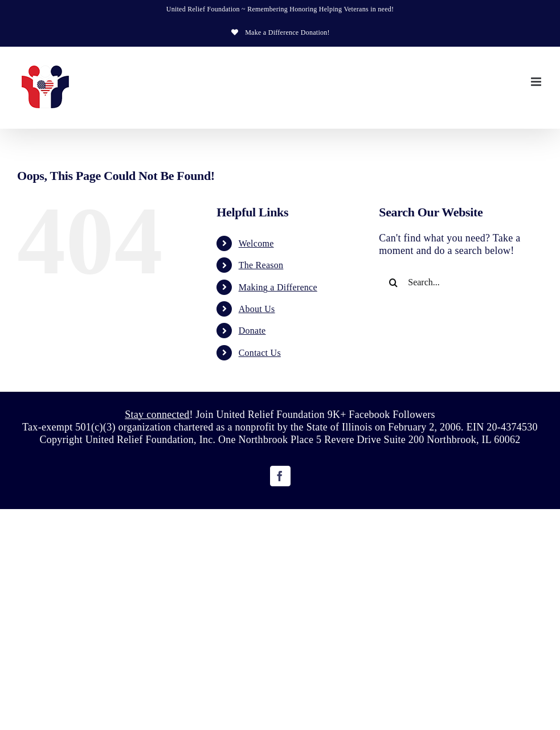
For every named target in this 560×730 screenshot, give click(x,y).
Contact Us (260, 353)
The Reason (261, 265)
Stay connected (157, 415)
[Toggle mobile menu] (537, 82)
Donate (252, 331)
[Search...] (461, 282)
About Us (257, 309)
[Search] (393, 282)
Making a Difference (278, 287)
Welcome (256, 243)
